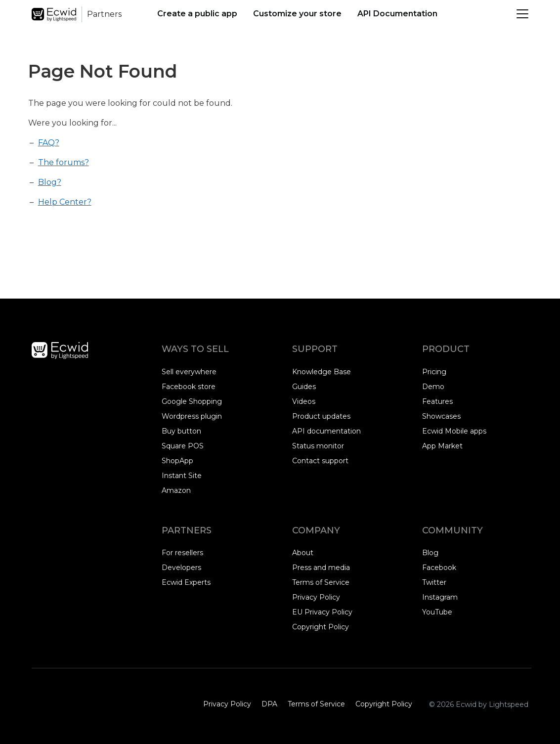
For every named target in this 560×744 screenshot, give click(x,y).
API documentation (326, 431)
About (303, 553)
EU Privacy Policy (322, 612)
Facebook (439, 568)
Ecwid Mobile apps (454, 431)
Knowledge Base (322, 372)
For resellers (182, 553)
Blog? (50, 182)
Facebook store (189, 387)
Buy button (181, 431)
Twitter (436, 583)
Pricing (434, 372)
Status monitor (318, 446)
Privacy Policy (316, 597)
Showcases (441, 416)
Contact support (320, 461)
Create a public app (197, 14)
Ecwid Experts (186, 582)
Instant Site (182, 476)
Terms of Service (321, 582)
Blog (430, 553)
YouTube (437, 613)
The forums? (64, 162)
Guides (304, 387)
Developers (181, 568)
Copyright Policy (321, 627)
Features (437, 401)
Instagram (440, 598)
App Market (442, 446)
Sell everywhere (189, 372)
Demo (433, 387)
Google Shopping (192, 401)
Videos (304, 401)
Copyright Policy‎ (384, 704)
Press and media (321, 568)
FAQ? (49, 143)
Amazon (176, 490)
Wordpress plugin (192, 416)
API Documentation (397, 14)
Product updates (321, 416)
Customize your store (297, 14)
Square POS (183, 446)
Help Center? (65, 202)
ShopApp (177, 461)
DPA (269, 704)
